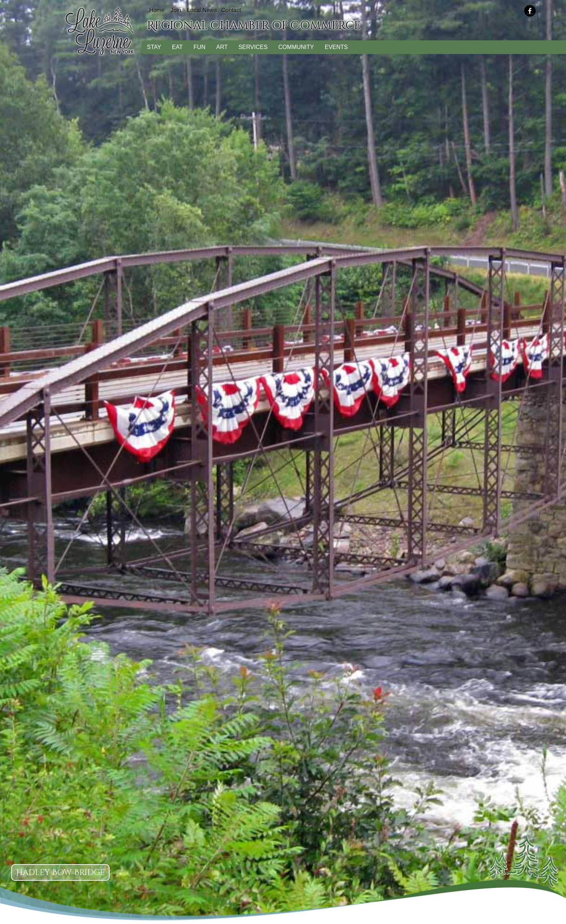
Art (222, 47)
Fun (200, 47)
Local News (202, 10)
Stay (154, 47)
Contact (231, 10)
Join (176, 10)
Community (296, 47)
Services (253, 47)
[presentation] (534, 11)
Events (336, 47)
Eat (177, 47)
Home (157, 10)
